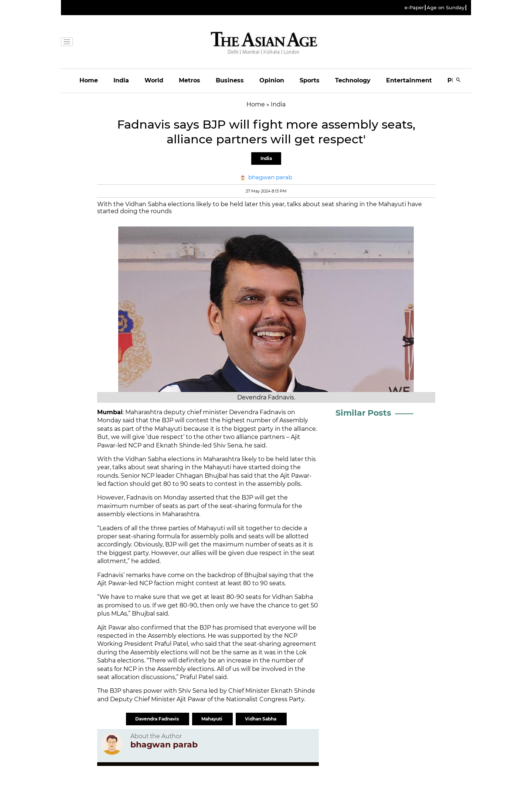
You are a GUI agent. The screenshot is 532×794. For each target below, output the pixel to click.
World (154, 80)
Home (89, 80)
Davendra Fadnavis (158, 719)
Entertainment (409, 80)
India (121, 80)
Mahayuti (212, 719)
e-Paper (414, 8)
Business (230, 80)
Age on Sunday (446, 8)
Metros (190, 80)
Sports (310, 80)
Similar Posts (363, 413)
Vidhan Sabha (261, 719)
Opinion (272, 80)
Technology (353, 80)
